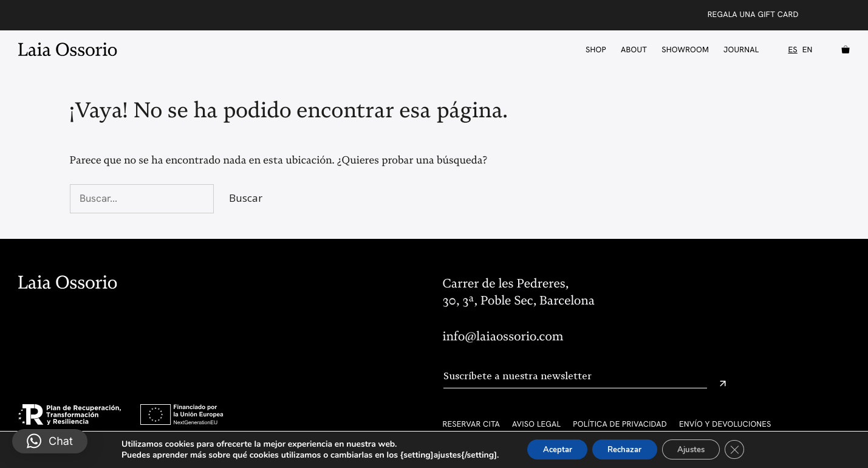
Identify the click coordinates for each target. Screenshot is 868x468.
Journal (741, 50)
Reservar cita (472, 424)
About (634, 50)
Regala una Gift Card (753, 14)
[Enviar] (723, 384)
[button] (50, 441)
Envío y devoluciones (725, 424)
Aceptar (548, 449)
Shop (596, 50)
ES (792, 50)
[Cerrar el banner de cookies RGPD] (746, 449)
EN (808, 50)
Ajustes (697, 449)
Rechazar (623, 449)
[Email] (575, 377)
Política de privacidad (620, 424)
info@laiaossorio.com (503, 337)
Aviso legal (536, 424)
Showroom (685, 50)
